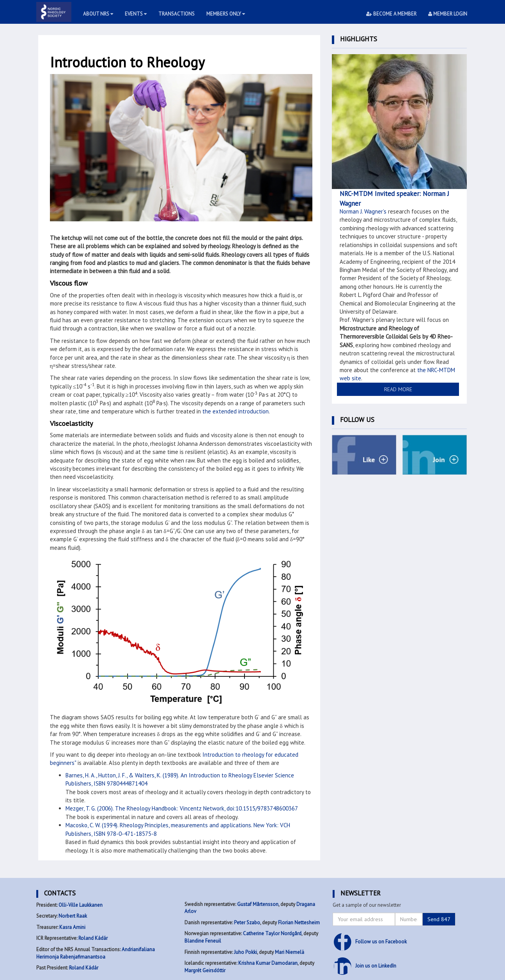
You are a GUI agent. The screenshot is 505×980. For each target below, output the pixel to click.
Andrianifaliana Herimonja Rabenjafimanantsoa (96, 953)
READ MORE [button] (398, 389)
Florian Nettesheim (299, 923)
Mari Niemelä (290, 952)
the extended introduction (236, 411)
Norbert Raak (73, 916)
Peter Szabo (247, 923)
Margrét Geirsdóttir (205, 970)
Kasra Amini (72, 927)
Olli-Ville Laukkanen (81, 905)
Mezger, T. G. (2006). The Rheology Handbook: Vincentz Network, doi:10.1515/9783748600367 (182, 808)
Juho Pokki (245, 952)
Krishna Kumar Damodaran (268, 963)
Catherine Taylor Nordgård (272, 933)
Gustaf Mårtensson (258, 904)
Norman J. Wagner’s (363, 211)
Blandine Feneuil (203, 941)
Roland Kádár (93, 938)
